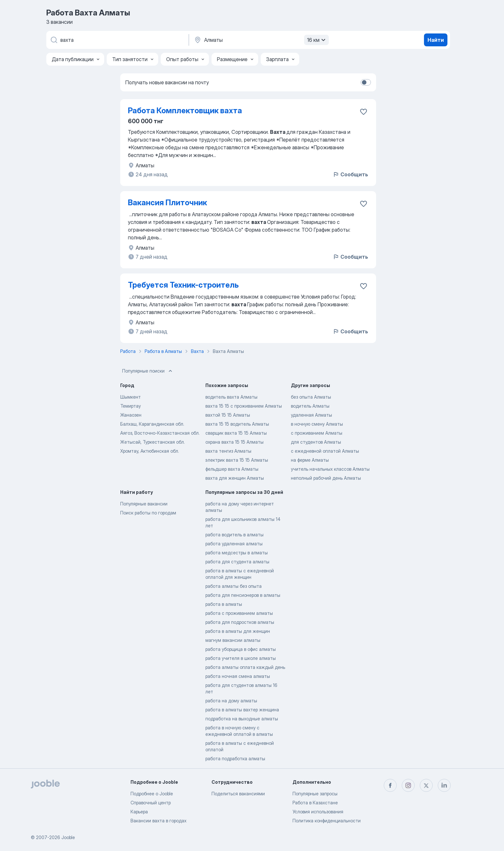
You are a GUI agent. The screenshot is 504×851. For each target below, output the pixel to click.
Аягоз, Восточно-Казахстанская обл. (160, 433)
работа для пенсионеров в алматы (243, 595)
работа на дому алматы (231, 701)
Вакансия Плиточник (167, 203)
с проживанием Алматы (317, 433)
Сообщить (350, 174)
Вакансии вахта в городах (158, 821)
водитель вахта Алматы (231, 397)
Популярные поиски (148, 371)
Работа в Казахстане (315, 803)
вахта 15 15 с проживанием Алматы (244, 406)
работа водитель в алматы (234, 535)
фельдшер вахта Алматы (232, 469)
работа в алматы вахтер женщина (242, 710)
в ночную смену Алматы (317, 424)
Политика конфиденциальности (327, 821)
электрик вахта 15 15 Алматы (237, 460)
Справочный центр (151, 803)
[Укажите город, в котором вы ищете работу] (261, 40)
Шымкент (130, 397)
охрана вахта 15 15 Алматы (234, 442)
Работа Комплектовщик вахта (185, 111)
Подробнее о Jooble (152, 794)
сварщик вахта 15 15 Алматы (236, 433)
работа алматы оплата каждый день (245, 667)
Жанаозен (131, 415)
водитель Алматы (310, 406)
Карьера (139, 812)
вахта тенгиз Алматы (228, 451)
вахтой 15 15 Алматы (228, 415)
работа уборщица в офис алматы (241, 649)
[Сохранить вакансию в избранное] (364, 112)
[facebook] (390, 785)
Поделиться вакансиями (238, 794)
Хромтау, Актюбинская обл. (150, 451)
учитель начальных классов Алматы (330, 469)
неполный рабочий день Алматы (326, 478)
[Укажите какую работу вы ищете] (117, 40)
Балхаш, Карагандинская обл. (152, 424)
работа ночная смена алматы (238, 676)
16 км (317, 40)
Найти (436, 40)
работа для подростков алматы (240, 622)
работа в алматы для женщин (238, 631)
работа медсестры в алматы (237, 553)
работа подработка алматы (235, 758)
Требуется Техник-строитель (183, 285)
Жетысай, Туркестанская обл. (153, 442)
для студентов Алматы (316, 442)
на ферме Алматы (310, 460)
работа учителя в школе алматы (241, 658)
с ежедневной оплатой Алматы (325, 451)
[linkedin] (444, 785)
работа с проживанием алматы (239, 613)
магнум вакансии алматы (233, 640)
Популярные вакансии (144, 504)
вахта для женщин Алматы (235, 478)
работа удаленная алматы (234, 544)
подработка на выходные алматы (242, 719)
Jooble (68, 837)
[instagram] (408, 785)
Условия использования (318, 812)
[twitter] (426, 785)
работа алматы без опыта (234, 586)
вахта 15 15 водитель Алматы (237, 424)
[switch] (366, 82)
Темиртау (130, 406)
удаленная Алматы (311, 415)
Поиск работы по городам (148, 513)
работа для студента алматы (237, 562)
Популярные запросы (315, 794)
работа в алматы (224, 604)
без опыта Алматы (311, 397)
